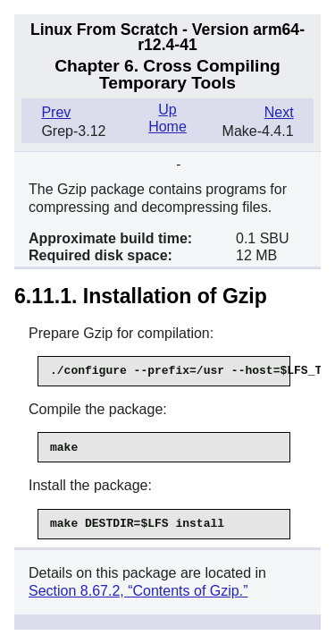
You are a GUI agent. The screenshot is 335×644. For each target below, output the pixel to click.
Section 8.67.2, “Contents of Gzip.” (138, 591)
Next (279, 112)
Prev (56, 112)
